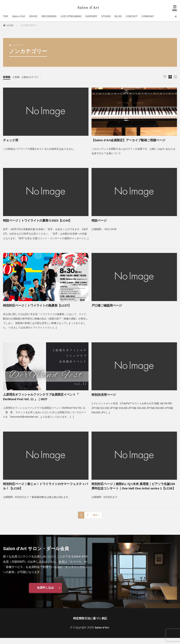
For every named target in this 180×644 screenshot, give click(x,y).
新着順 (7, 77)
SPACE (37, 16)
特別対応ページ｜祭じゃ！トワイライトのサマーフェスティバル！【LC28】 (45, 487)
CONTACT (146, 16)
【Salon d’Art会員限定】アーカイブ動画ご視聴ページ (131, 140)
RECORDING (54, 16)
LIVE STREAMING (79, 16)
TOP (6, 16)
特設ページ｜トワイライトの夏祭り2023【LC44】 (40, 221)
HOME (10, 25)
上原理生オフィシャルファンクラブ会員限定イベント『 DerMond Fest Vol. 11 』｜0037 (43, 397)
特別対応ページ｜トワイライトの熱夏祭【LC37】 (39, 306)
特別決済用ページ (104, 395)
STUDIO (118, 16)
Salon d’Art (21, 16)
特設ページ (100, 221)
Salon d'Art (102, 633)
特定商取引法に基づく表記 (90, 624)
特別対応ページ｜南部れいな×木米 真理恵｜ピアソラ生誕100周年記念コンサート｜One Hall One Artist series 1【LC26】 (133, 490)
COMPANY (164, 16)
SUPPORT (102, 16)
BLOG (132, 16)
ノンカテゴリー (28, 25)
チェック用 (11, 140)
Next (95, 521)
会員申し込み (45, 594)
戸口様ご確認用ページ (108, 306)
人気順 (18, 77)
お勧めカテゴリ (34, 77)
